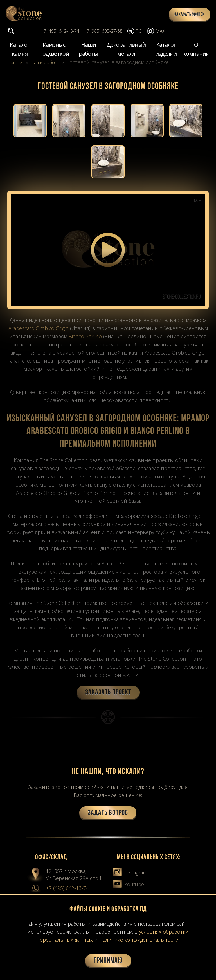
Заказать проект (108, 694)
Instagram (130, 874)
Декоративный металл (126, 50)
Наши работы (88, 50)
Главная (15, 63)
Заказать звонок (190, 15)
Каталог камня (20, 50)
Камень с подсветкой (54, 50)
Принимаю (108, 961)
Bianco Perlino (85, 338)
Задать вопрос (108, 814)
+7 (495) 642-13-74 (67, 889)
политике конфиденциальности (139, 940)
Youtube (129, 886)
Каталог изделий (166, 50)
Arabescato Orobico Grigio (39, 330)
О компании (196, 50)
